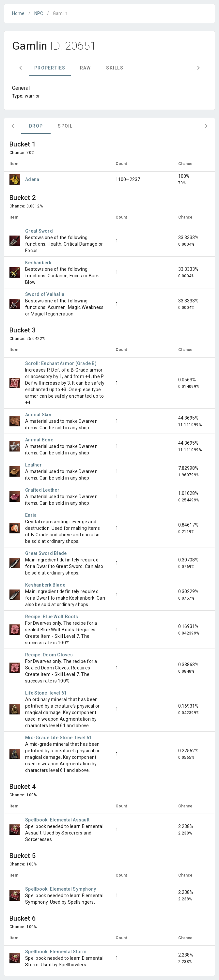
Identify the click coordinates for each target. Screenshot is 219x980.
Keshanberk (38, 263)
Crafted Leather (42, 490)
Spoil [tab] (65, 126)
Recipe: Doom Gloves (49, 655)
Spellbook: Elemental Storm (56, 952)
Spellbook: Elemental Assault (57, 820)
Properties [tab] (50, 68)
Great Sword (39, 231)
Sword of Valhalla (45, 294)
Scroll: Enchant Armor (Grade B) (61, 363)
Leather (33, 465)
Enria (31, 515)
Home (18, 13)
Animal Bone (39, 440)
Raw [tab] (86, 68)
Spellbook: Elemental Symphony (61, 889)
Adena (32, 179)
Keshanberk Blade (45, 585)
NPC (39, 13)
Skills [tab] (115, 68)
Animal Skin (38, 415)
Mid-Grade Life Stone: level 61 (59, 738)
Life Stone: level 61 (46, 693)
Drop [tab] (36, 126)
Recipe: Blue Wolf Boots (52, 617)
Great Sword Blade (46, 553)
